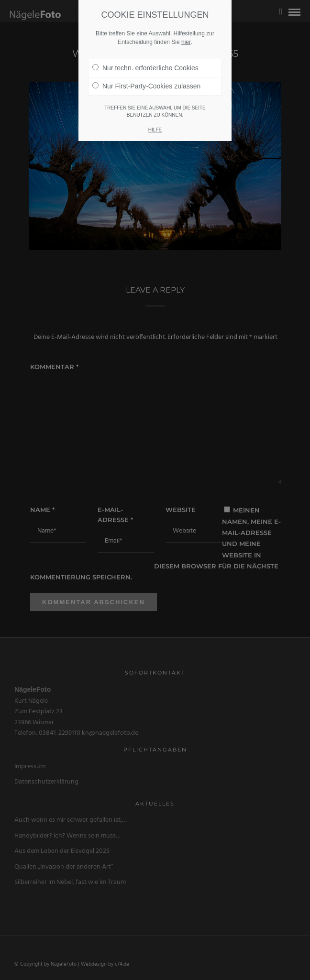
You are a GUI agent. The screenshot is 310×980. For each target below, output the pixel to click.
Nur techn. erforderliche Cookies (145, 58)
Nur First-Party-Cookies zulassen (146, 76)
